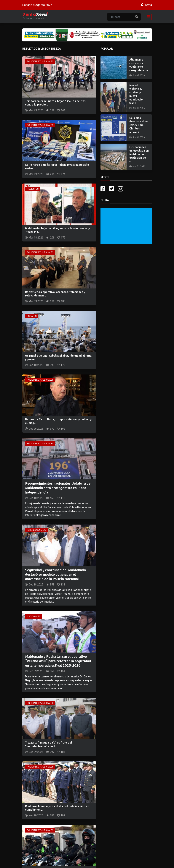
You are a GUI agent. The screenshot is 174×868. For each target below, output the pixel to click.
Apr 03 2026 (139, 75)
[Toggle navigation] (147, 16)
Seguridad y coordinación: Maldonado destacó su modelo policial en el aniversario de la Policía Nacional (56, 574)
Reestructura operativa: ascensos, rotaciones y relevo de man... (55, 294)
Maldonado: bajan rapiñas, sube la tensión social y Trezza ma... (58, 230)
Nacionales (34, 616)
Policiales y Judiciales (40, 61)
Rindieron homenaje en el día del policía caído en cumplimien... (57, 808)
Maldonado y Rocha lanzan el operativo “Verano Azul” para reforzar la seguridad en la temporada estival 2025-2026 (58, 661)
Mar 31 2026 (139, 166)
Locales (32, 316)
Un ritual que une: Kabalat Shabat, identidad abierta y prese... (58, 357)
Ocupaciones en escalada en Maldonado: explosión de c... (139, 154)
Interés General (36, 530)
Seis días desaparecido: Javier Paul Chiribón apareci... (139, 125)
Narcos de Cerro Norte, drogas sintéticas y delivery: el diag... (59, 421)
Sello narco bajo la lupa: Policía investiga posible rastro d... (57, 167)
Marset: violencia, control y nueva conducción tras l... (137, 94)
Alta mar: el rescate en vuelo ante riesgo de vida (139, 65)
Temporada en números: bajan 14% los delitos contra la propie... (55, 103)
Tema (148, 5)
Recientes (33, 189)
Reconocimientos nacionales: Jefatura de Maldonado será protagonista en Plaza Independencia (58, 488)
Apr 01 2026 (139, 108)
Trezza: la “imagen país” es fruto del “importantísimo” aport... (49, 744)
